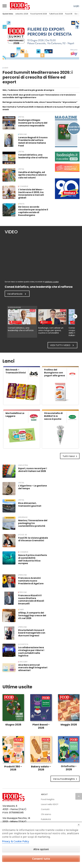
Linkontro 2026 (22, 14)
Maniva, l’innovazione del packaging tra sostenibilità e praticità (33, 523)
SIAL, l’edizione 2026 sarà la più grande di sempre (28, 90)
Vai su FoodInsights (66, 779)
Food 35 (69, 14)
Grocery (23, 662)
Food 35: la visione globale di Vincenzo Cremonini (33, 539)
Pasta (22, 204)
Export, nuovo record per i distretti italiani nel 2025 (33, 470)
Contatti (45, 809)
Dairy (21, 610)
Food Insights (48, 799)
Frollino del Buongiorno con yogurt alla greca (55, 373)
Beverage (23, 517)
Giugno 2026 (13, 725)
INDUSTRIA (23, 465)
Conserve (24, 186)
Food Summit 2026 (39, 14)
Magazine (66, 117)
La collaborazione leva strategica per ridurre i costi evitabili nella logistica (31, 652)
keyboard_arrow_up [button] (79, 796)
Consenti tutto (41, 859)
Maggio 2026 (69, 725)
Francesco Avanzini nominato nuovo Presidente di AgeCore (31, 581)
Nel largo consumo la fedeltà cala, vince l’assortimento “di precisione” (40, 102)
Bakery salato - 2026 (41, 768)
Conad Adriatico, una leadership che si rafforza (33, 156)
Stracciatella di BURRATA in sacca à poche (53, 416)
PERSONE (23, 134)
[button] (5, 6)
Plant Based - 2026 (41, 726)
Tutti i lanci (70, 456)
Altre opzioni (41, 849)
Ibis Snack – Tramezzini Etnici (16, 371)
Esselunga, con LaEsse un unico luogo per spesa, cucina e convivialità (51, 330)
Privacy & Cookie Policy (16, 841)
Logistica (24, 644)
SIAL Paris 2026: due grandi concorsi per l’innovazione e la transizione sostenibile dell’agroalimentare (39, 96)
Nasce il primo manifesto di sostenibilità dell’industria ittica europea (33, 559)
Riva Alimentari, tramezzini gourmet (30, 505)
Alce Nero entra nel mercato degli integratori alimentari (33, 668)
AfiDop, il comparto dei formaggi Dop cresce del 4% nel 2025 (32, 616)
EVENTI (6, 68)
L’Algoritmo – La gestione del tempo (33, 487)
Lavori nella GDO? (50, 804)
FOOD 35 (23, 535)
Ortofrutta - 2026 (69, 768)
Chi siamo (46, 814)
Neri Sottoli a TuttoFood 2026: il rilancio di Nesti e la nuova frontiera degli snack (41, 108)
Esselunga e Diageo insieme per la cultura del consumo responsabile (33, 123)
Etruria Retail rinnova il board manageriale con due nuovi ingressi (32, 633)
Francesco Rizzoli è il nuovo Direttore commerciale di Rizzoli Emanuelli (31, 600)
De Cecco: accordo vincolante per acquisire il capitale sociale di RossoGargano (33, 211)
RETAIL (22, 117)
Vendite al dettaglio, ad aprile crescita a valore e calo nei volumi (32, 175)
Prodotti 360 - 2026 (13, 768)
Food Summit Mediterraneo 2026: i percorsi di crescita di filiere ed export (38, 77)
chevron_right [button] (75, 316)
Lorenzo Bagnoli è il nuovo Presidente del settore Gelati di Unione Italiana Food (33, 142)
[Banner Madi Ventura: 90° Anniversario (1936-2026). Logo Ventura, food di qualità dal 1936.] (67, 198)
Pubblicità (46, 819)
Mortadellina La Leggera (15, 415)
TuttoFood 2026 (56, 14)
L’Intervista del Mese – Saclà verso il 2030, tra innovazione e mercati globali (31, 194)
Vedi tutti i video (63, 345)
